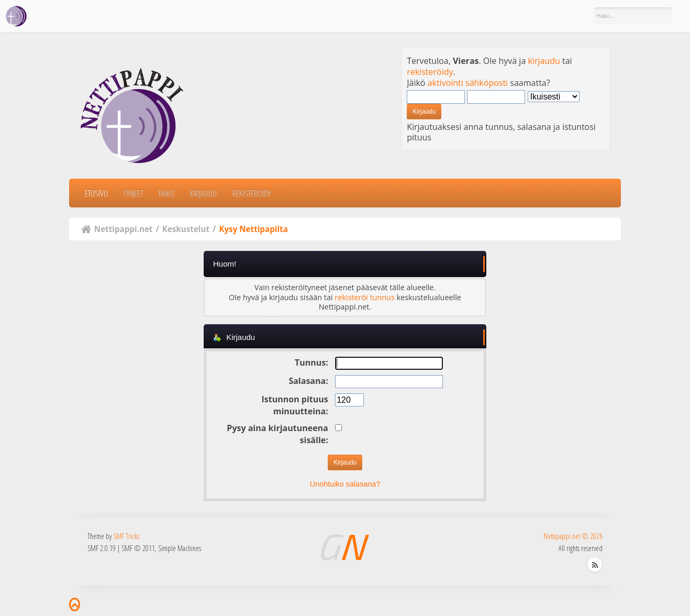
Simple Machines (180, 548)
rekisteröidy (430, 72)
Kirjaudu (203, 193)
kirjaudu (544, 61)
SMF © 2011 (138, 548)
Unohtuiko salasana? (345, 484)
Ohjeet (133, 193)
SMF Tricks (126, 536)
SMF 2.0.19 (102, 548)
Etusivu (96, 193)
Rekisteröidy (252, 193)
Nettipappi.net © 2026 (573, 536)
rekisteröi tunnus (364, 297)
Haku (166, 193)
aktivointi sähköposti (468, 83)
